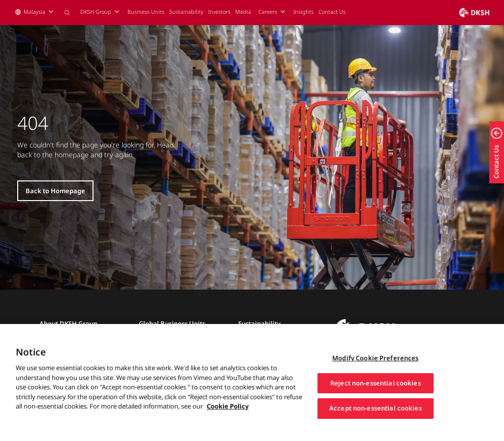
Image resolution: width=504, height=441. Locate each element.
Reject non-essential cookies (376, 396)
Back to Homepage (55, 191)
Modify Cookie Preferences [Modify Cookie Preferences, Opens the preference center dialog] (375, 371)
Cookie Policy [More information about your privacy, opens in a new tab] (228, 419)
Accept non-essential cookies (376, 421)
